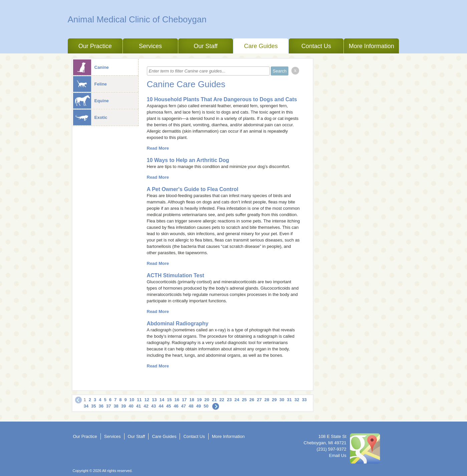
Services (150, 46)
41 (139, 406)
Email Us (337, 455)
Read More (158, 148)
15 (169, 400)
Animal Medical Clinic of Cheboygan (137, 19)
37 (108, 406)
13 (154, 400)
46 (176, 406)
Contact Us (316, 46)
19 (199, 400)
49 (199, 406)
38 (116, 406)
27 (259, 400)
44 (161, 406)
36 (101, 406)
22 (222, 400)
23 (229, 400)
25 (244, 400)
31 (289, 400)
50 (206, 406)
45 (169, 406)
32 (297, 400)
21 (214, 400)
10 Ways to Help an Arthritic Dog (188, 160)
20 (207, 400)
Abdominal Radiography (178, 324)
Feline (90, 84)
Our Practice (95, 46)
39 (124, 406)
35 (93, 406)
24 (237, 400)
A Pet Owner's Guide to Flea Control (193, 189)
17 (184, 400)
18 (192, 400)
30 (282, 400)
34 (86, 406)
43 (154, 406)
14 (162, 400)
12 (147, 400)
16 (177, 400)
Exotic (90, 117)
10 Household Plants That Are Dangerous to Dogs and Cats (222, 99)
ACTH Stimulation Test (176, 275)
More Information (372, 46)
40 (131, 406)
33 (304, 400)
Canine (91, 67)
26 (252, 400)
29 (274, 400)
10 (132, 400)
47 (184, 406)
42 (146, 406)
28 (267, 400)
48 (191, 406)
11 (139, 400)
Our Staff (206, 46)
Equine (91, 101)
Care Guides (261, 46)
